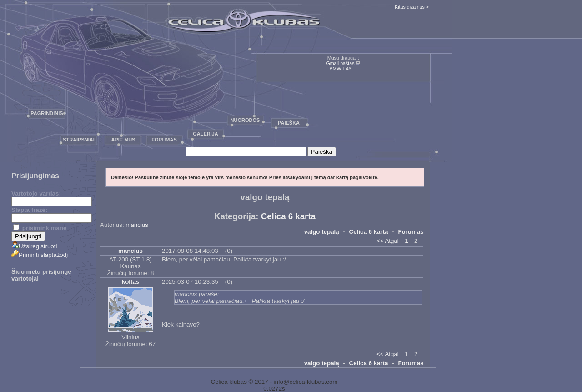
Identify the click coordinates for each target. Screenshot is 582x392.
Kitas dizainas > (412, 7)
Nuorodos (245, 120)
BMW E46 (341, 69)
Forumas (164, 140)
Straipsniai (79, 140)
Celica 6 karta (288, 216)
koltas (131, 282)
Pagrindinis (47, 113)
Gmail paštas (340, 63)
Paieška (289, 123)
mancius (137, 225)
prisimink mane (40, 228)
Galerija (206, 134)
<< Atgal (388, 241)
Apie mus (123, 140)
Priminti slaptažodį (40, 255)
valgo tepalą (322, 232)
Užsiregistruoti (34, 246)
